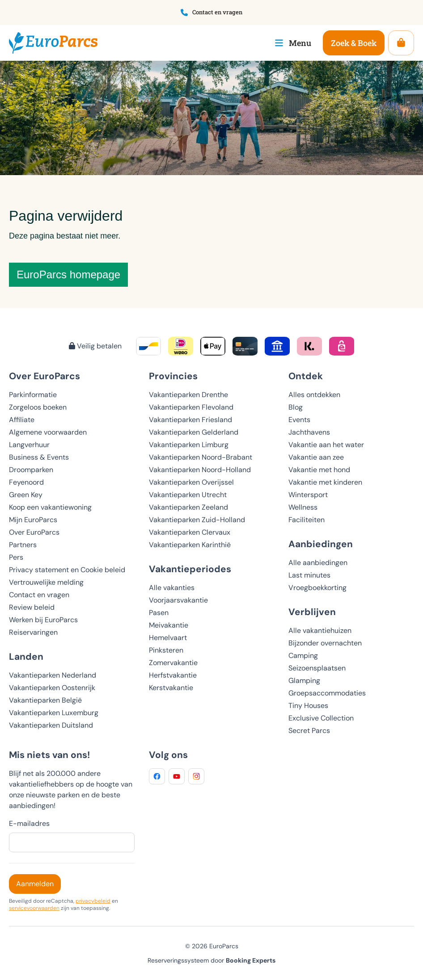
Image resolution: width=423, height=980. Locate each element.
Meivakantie (169, 625)
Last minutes (309, 575)
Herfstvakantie (173, 675)
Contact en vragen (39, 595)
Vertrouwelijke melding (46, 582)
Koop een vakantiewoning (50, 507)
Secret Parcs (309, 731)
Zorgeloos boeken (38, 407)
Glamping (304, 681)
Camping (303, 655)
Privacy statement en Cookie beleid (67, 570)
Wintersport (308, 495)
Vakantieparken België (45, 700)
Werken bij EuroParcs (43, 620)
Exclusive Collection (321, 718)
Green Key (26, 495)
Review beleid (32, 607)
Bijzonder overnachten (325, 643)
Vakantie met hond (319, 470)
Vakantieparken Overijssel (191, 482)
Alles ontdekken (314, 395)
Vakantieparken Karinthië (190, 545)
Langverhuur (29, 445)
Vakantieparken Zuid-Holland (197, 520)
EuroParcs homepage (68, 274)
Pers (16, 557)
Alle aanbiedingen (318, 563)
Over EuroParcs (34, 532)
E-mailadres (29, 823)
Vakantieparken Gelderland (194, 432)
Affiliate (22, 420)
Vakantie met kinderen (325, 482)
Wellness (303, 507)
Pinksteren (166, 650)
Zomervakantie (173, 663)
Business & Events (39, 457)
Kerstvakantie (171, 688)
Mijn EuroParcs (33, 520)
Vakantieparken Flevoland (191, 407)
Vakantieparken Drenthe (188, 395)
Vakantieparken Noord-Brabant (201, 457)
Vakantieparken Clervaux (190, 532)
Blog (296, 407)
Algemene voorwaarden (48, 432)
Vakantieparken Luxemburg (54, 713)
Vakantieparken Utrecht (188, 495)
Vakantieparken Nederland (53, 675)
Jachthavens (309, 432)
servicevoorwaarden (34, 908)
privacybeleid (93, 901)
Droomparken (31, 470)
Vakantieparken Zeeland (188, 507)
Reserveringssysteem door (211, 960)
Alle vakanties (172, 588)
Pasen (159, 613)
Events (299, 420)
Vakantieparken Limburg (189, 445)
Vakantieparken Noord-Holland (200, 470)
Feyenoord (26, 482)
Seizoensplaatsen (317, 668)
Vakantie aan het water (326, 445)
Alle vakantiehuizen (320, 630)
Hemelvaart (168, 638)
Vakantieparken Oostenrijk (52, 688)
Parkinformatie (33, 395)
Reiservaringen (33, 632)
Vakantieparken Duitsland (51, 725)
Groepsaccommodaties (327, 693)
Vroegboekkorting (317, 588)
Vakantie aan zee (316, 457)
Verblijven (312, 612)
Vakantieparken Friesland (190, 420)
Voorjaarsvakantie (178, 600)
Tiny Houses (308, 706)
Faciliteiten (307, 520)
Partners (23, 545)
